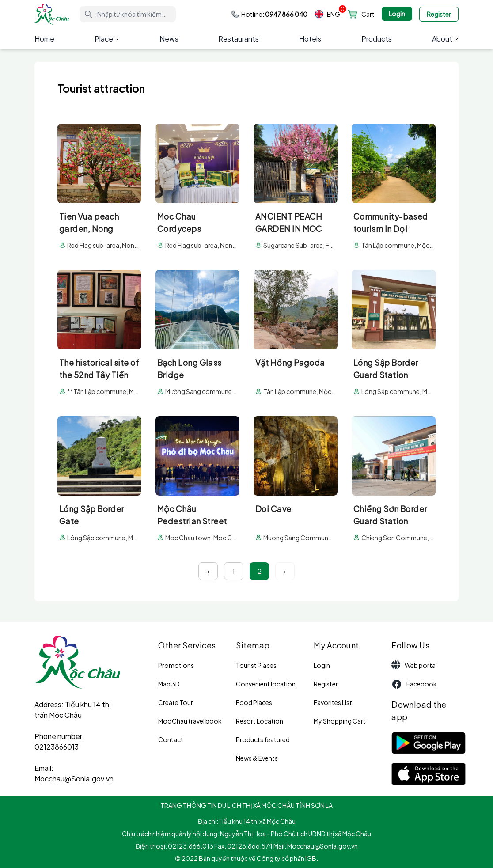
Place (107, 39)
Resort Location (260, 721)
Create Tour (176, 702)
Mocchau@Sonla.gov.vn (74, 779)
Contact (171, 739)
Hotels (310, 39)
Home (44, 39)
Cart (368, 14)
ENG (327, 14)
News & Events (257, 758)
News (169, 39)
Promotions (176, 665)
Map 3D (169, 684)
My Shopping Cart (340, 721)
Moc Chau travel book (190, 721)
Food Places (254, 702)
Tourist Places (256, 665)
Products (377, 39)
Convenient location (266, 684)
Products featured (263, 739)
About (445, 39)
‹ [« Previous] (208, 571)
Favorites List (333, 702)
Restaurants (239, 39)
